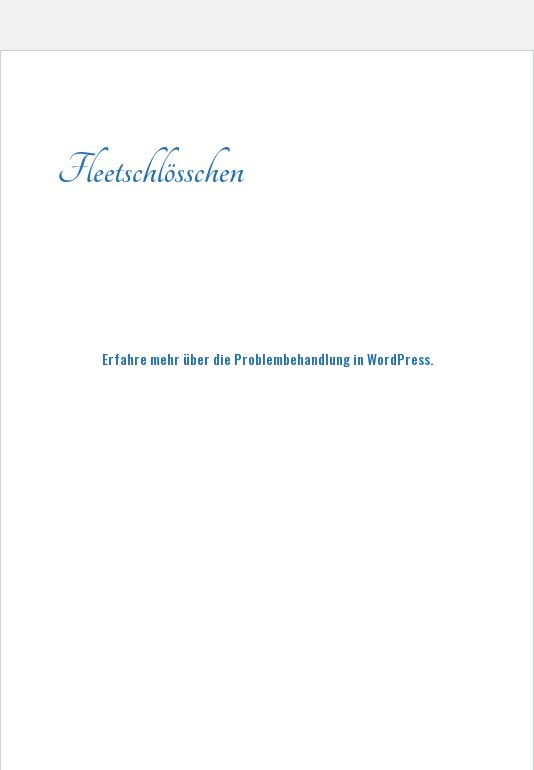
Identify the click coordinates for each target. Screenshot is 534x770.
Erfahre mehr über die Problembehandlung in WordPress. (267, 358)
